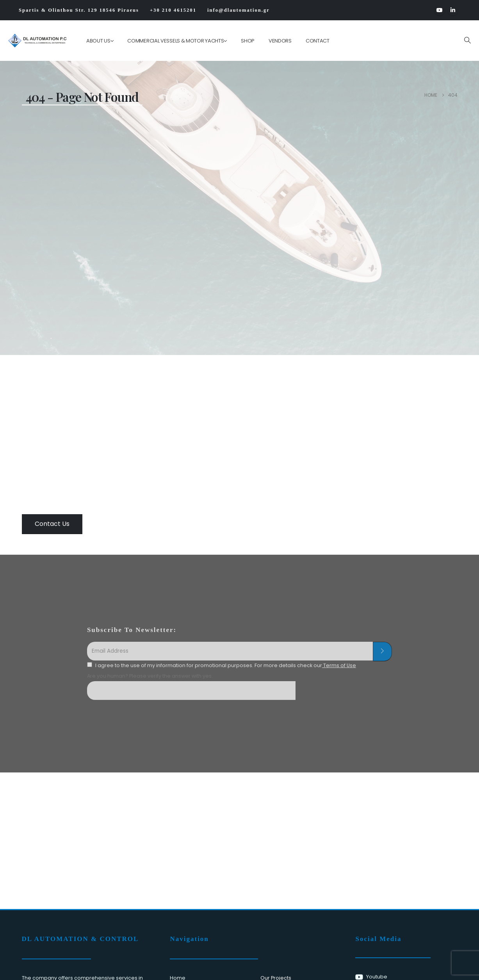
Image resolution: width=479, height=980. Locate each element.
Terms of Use (339, 665)
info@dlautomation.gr (239, 10)
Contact (318, 41)
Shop (248, 41)
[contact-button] (382, 652)
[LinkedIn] (453, 10)
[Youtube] (440, 10)
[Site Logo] (32, 41)
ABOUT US (98, 41)
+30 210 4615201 (173, 10)
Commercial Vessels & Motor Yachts (175, 41)
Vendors (280, 41)
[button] (467, 40)
